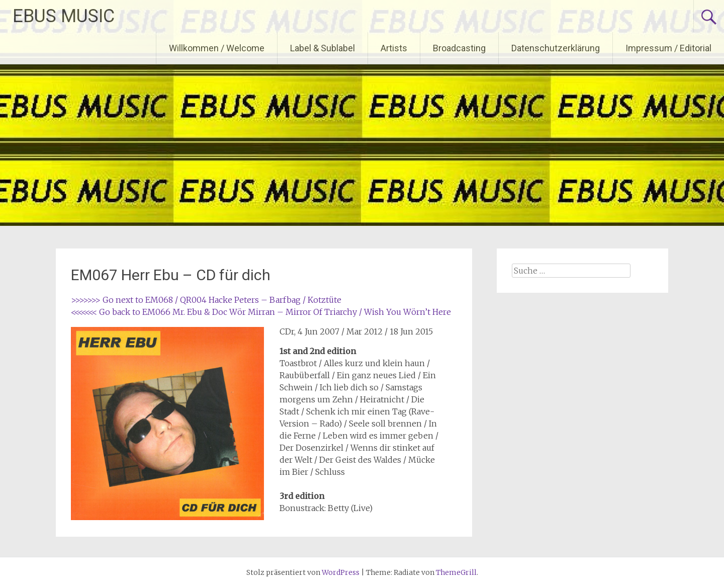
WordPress (341, 572)
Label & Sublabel (323, 48)
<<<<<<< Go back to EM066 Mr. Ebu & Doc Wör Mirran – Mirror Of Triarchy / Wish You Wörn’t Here (261, 312)
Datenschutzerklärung (556, 48)
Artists (394, 48)
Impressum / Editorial (668, 48)
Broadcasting (459, 48)
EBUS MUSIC (64, 16)
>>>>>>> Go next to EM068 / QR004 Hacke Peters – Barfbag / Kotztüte (206, 300)
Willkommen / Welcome (217, 48)
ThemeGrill (456, 572)
